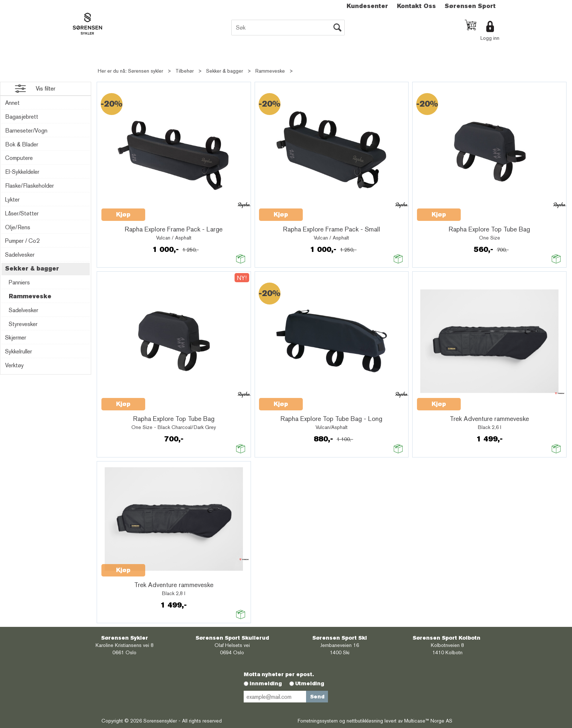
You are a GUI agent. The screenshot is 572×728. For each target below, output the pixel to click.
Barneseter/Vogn (26, 131)
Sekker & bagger (225, 71)
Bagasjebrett (22, 117)
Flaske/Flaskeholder (30, 186)
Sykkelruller (19, 351)
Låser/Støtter (22, 213)
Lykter (12, 200)
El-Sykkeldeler (22, 172)
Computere (19, 158)
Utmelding (310, 683)
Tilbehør (185, 71)
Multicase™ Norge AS (428, 721)
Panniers (19, 282)
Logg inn (490, 38)
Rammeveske (270, 71)
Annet (12, 103)
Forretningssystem (318, 721)
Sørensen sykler (146, 71)
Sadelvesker (20, 255)
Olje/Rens (18, 227)
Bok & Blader (22, 144)
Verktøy (14, 365)
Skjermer (16, 338)
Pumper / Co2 (22, 241)
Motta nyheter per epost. (279, 674)
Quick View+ (164, 211)
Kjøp (123, 214)
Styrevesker (23, 324)
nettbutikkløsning (365, 721)
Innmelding (266, 683)
